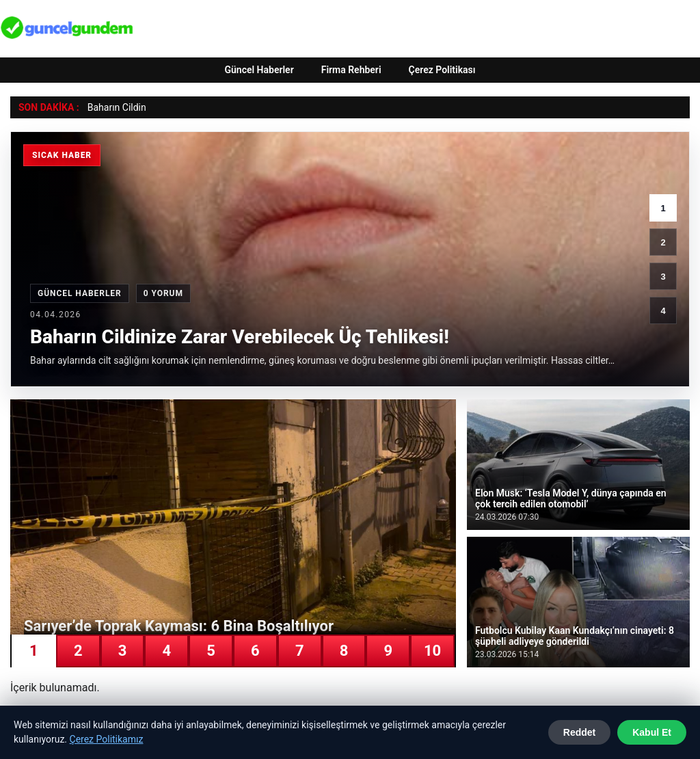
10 (432, 651)
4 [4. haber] (663, 311)
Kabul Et (652, 732)
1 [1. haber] (663, 208)
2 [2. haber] (663, 242)
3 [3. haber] (663, 277)
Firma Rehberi (351, 70)
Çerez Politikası (442, 70)
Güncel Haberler (259, 70)
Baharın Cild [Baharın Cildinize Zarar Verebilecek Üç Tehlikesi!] (113, 107)
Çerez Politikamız (107, 739)
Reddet (579, 732)
